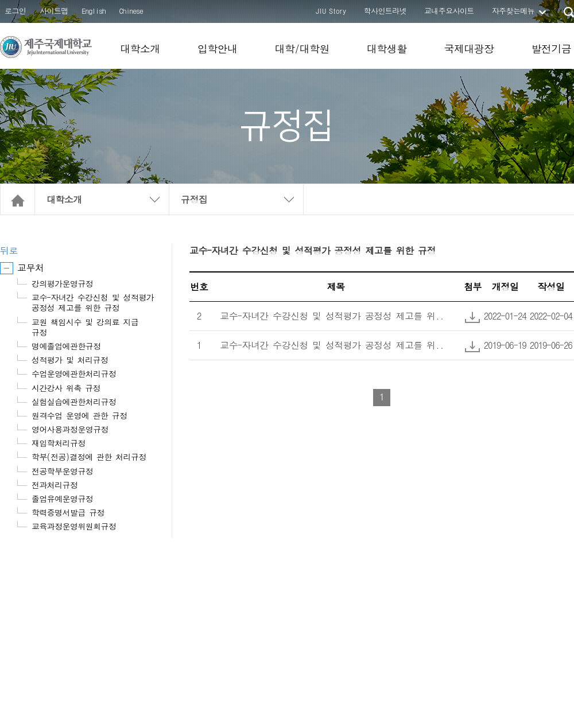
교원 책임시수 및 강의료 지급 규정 (85, 327)
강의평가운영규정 (62, 283)
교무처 (30, 268)
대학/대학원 (302, 48)
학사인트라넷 (385, 11)
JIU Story (331, 11)
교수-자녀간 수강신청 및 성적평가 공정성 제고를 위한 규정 (93, 302)
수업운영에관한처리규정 (74, 373)
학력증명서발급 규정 (68, 512)
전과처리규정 (55, 485)
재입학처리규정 (59, 443)
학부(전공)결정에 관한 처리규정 (89, 457)
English (94, 11)
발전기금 (551, 48)
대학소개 (140, 48)
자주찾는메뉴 (513, 11)
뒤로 (9, 250)
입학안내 (218, 48)
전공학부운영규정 (62, 471)
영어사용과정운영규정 (70, 429)
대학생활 (387, 48)
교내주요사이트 (449, 11)
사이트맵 (54, 11)
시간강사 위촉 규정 (66, 388)
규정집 (194, 199)
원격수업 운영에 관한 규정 (79, 415)
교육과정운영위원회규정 (74, 526)
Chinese (131, 11)
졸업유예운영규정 (62, 499)
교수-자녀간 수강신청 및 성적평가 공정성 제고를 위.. (332, 316)
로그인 (15, 11)
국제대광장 (469, 48)
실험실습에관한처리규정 (74, 402)
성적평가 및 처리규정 (70, 360)
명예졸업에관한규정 (66, 346)
